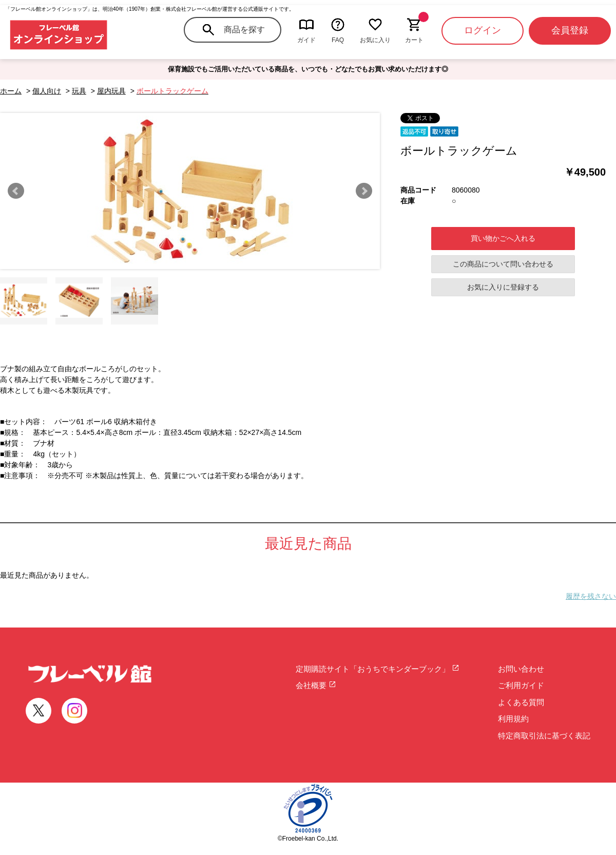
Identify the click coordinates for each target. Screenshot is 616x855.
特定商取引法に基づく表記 (544, 736)
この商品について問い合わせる (503, 264)
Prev (16, 191)
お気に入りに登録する (503, 287)
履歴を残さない (591, 596)
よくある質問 (521, 702)
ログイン (483, 30)
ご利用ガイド (521, 685)
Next (364, 191)
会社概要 (316, 685)
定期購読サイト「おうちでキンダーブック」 (378, 669)
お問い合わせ (521, 669)
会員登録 (570, 30)
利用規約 (513, 719)
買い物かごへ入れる (503, 238)
